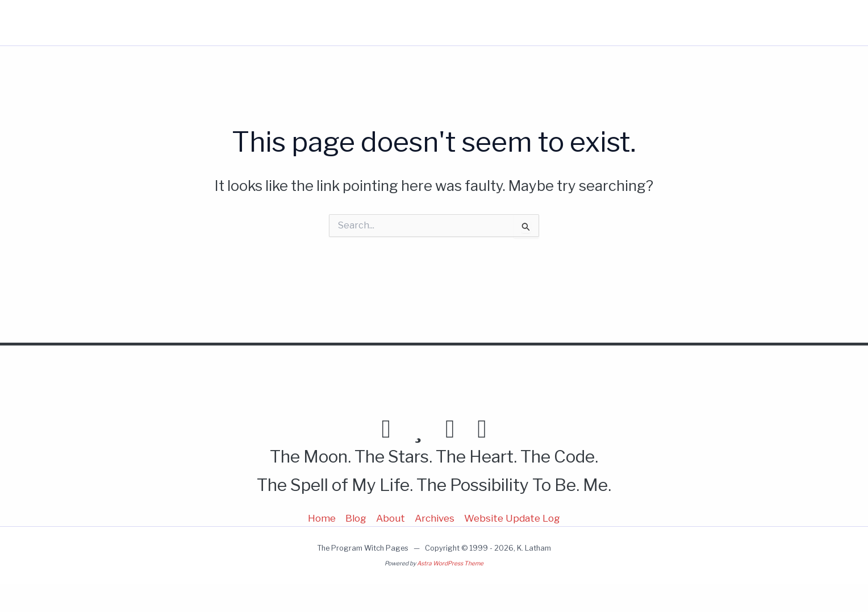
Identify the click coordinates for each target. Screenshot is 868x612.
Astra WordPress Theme (450, 563)
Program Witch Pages (120, 23)
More (696, 23)
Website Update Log (512, 518)
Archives (435, 518)
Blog (600, 23)
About (644, 23)
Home (556, 23)
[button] (708, 23)
